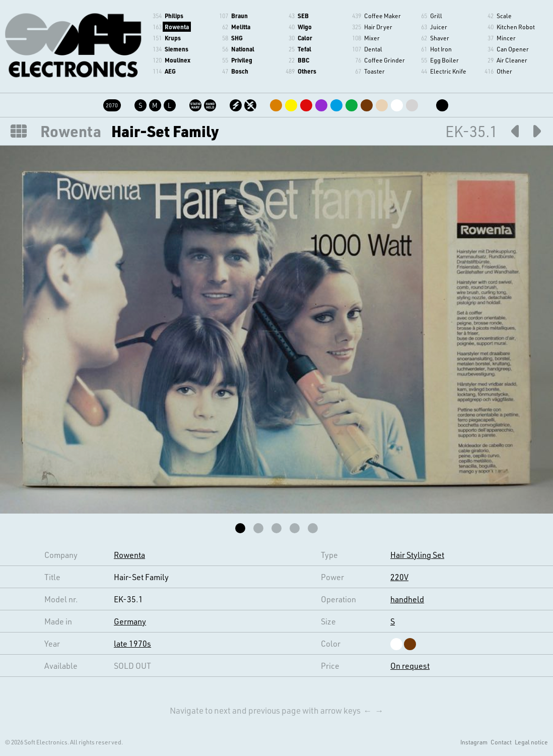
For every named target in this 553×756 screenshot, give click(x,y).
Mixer (372, 38)
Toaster (374, 71)
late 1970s (132, 643)
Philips (174, 16)
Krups (173, 38)
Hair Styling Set (417, 555)
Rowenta (177, 27)
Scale (504, 16)
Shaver (440, 38)
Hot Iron (441, 49)
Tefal (304, 49)
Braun (239, 16)
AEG (170, 71)
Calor (305, 38)
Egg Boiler (444, 60)
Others (307, 71)
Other (504, 71)
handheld (407, 599)
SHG (237, 38)
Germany (130, 621)
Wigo (305, 27)
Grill (436, 16)
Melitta (241, 27)
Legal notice (531, 742)
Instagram (474, 742)
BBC (303, 60)
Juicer (439, 27)
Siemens (177, 49)
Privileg (242, 60)
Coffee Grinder (385, 60)
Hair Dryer (378, 27)
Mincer (506, 38)
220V (399, 577)
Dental (373, 49)
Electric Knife (448, 71)
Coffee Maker (383, 16)
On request (410, 666)
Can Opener (513, 49)
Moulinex (178, 60)
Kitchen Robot (516, 27)
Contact (501, 742)
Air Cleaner (512, 60)
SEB (303, 16)
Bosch (240, 71)
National (243, 49)
